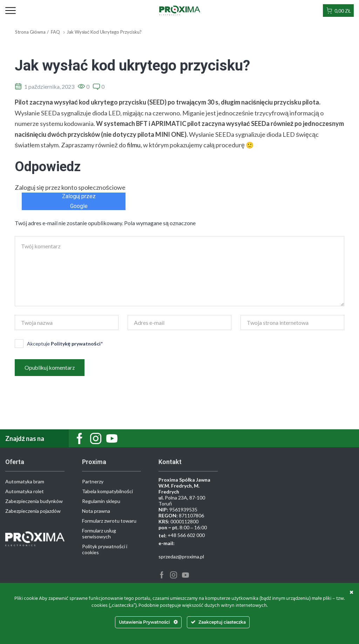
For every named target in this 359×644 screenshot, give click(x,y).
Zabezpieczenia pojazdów (33, 511)
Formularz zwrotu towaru (109, 521)
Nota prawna (96, 511)
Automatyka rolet (25, 492)
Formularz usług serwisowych (99, 534)
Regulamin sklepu (101, 501)
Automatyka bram (25, 482)
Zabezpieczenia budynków (34, 501)
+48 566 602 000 (186, 535)
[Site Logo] (180, 10)
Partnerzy (93, 482)
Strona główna (30, 32)
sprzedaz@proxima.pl (181, 557)
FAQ (55, 32)
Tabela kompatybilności (107, 492)
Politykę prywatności (76, 344)
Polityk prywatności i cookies (105, 550)
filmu (134, 145)
